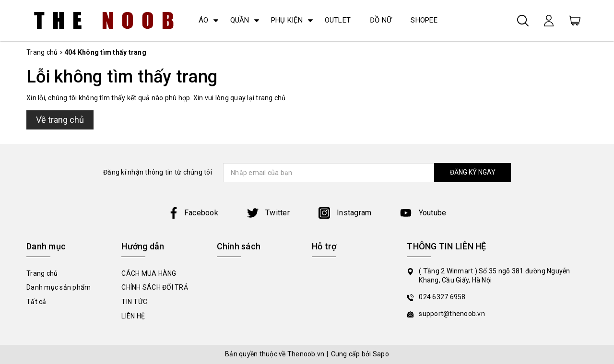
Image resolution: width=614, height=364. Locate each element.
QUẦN (240, 20)
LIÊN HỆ (133, 316)
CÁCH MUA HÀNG (149, 273)
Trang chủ (42, 273)
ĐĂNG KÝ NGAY (473, 172)
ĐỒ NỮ (381, 20)
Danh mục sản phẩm (59, 287)
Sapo (381, 354)
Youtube (423, 213)
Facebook (193, 213)
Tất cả (36, 302)
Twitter (268, 213)
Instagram (345, 213)
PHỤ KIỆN (287, 20)
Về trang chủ (60, 120)
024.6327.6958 (442, 297)
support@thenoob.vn (452, 314)
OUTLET (338, 20)
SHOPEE (424, 20)
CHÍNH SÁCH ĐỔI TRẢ (155, 287)
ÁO (204, 20)
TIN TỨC (134, 302)
